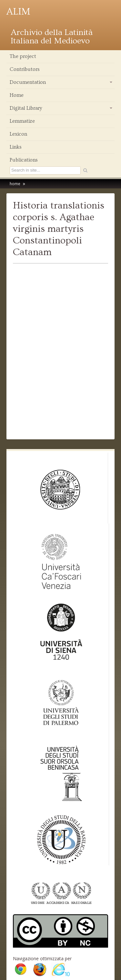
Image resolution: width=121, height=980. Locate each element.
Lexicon (18, 134)
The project (23, 56)
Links (16, 147)
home (15, 184)
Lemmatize (22, 121)
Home (17, 95)
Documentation (61, 84)
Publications (24, 160)
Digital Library (61, 110)
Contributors (25, 69)
